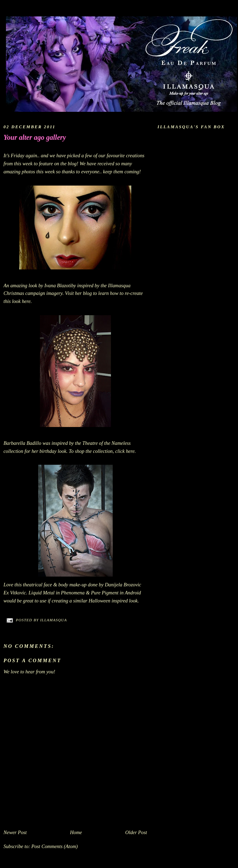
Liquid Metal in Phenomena (57, 593)
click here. (125, 451)
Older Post (136, 832)
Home (76, 832)
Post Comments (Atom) (54, 846)
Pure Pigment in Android (116, 593)
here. (27, 301)
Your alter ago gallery (35, 137)
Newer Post (15, 832)
